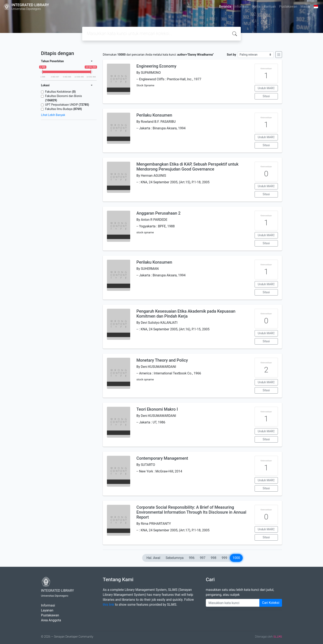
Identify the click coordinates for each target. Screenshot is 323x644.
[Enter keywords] (233, 603)
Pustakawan (288, 6)
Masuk (305, 6)
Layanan (47, 610)
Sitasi (266, 96)
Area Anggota (51, 620)
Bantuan (270, 6)
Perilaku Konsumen (154, 115)
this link (108, 605)
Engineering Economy (156, 66)
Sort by (231, 55)
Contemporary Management (162, 458)
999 (224, 558)
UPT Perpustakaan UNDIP (67, 105)
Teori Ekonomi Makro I (157, 409)
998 (214, 558)
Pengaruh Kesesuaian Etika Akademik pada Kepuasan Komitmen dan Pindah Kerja (186, 314)
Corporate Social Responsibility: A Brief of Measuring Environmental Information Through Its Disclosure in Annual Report (191, 512)
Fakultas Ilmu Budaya (63, 109)
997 (203, 558)
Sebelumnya (175, 558)
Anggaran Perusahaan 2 (158, 213)
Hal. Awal (153, 558)
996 (192, 558)
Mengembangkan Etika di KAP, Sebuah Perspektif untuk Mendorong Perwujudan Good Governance (187, 167)
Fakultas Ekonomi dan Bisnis (64, 98)
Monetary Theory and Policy (162, 360)
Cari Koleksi (271, 603)
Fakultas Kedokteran (60, 92)
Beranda (225, 6)
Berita (256, 6)
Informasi (241, 6)
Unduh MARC (266, 88)
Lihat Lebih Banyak (53, 115)
